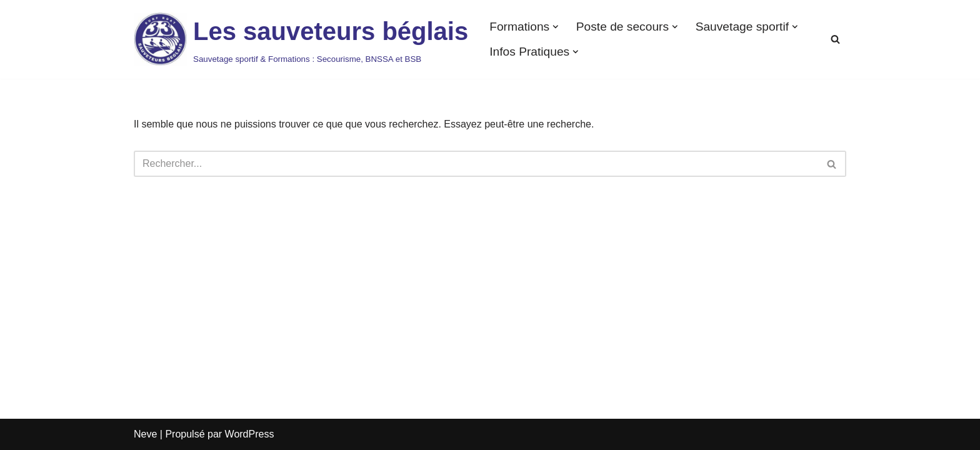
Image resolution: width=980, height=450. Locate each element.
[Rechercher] (835, 39)
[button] (556, 27)
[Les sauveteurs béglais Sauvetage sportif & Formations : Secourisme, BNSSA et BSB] (301, 39)
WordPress (250, 434)
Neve (145, 434)
